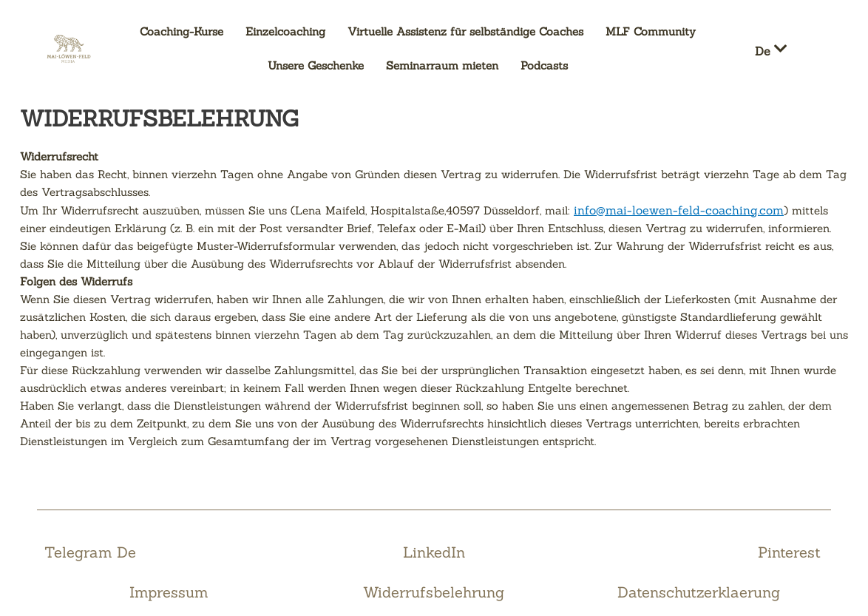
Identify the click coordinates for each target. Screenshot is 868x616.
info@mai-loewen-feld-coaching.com (679, 210)
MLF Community (651, 31)
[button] (781, 49)
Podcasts (544, 65)
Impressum (169, 592)
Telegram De (90, 552)
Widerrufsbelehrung (434, 592)
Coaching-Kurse (182, 31)
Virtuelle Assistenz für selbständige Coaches (465, 31)
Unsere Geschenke (316, 65)
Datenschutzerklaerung (699, 592)
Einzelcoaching (285, 31)
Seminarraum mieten (442, 65)
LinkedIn (434, 552)
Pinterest (789, 552)
